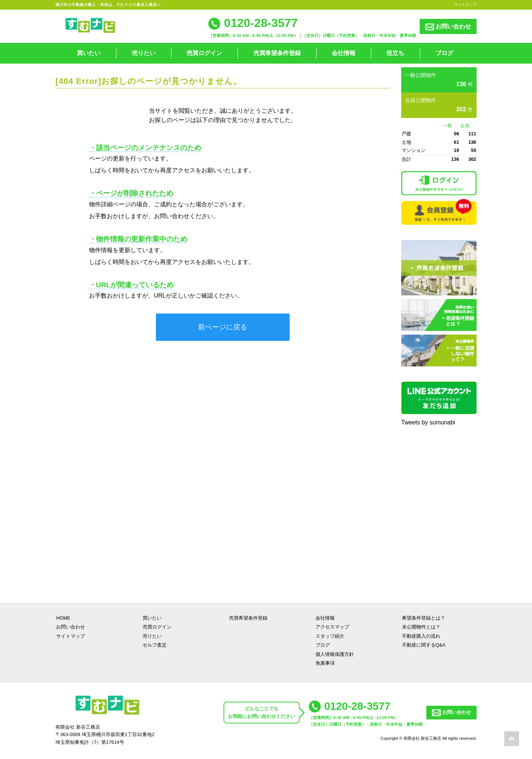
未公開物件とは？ (421, 627)
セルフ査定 (155, 645)
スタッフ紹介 (330, 636)
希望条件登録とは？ (424, 618)
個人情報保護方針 (335, 654)
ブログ (444, 53)
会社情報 (344, 53)
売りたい (144, 53)
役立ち (395, 53)
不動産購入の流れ (421, 636)
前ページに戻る (223, 327)
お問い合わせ (448, 27)
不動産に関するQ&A (424, 645)
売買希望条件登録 (277, 53)
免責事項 (325, 663)
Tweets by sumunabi (428, 422)
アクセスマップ (332, 627)
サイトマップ (465, 5)
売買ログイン (204, 53)
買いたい (89, 53)
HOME (63, 618)
